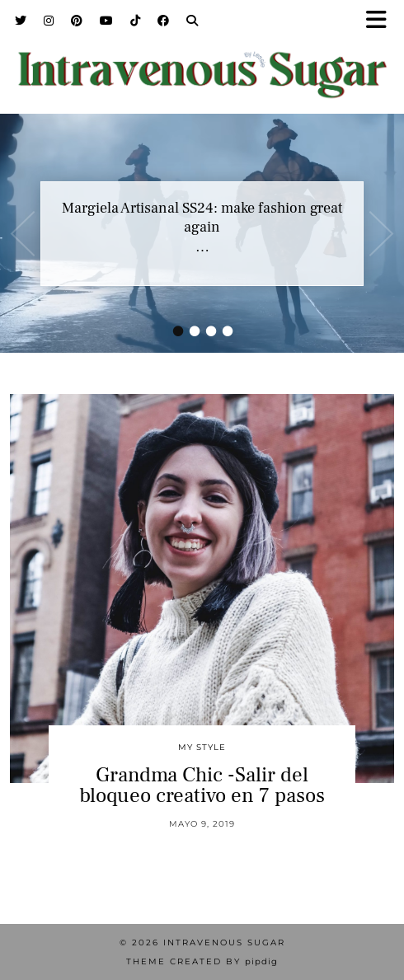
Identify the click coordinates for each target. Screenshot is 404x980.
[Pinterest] (77, 21)
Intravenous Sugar (224, 942)
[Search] (193, 21)
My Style (202, 747)
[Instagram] (49, 21)
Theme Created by (202, 961)
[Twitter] (21, 21)
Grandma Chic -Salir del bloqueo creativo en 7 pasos (202, 785)
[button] (382, 21)
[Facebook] (164, 21)
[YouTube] (107, 21)
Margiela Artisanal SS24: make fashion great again (202, 218)
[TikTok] (136, 21)
